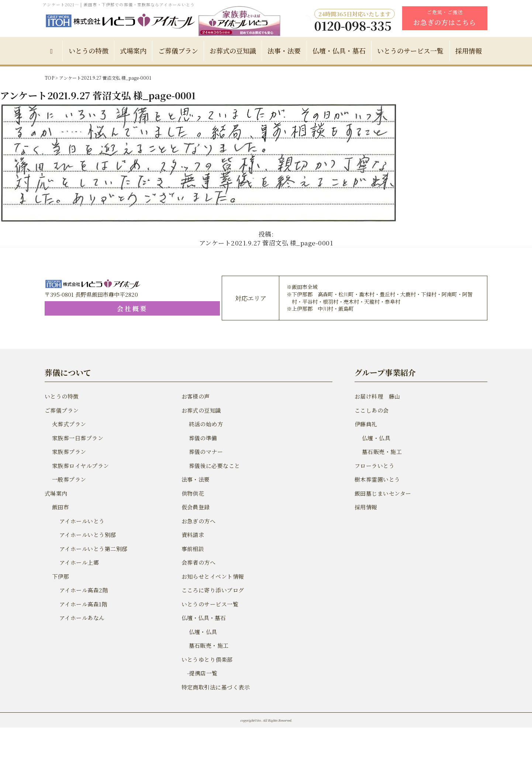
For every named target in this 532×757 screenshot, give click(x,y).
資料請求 (193, 535)
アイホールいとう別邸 (87, 535)
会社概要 (89, 308)
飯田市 (60, 507)
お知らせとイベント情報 (212, 576)
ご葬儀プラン (178, 51)
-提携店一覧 (199, 673)
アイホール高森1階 (83, 604)
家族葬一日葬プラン (77, 438)
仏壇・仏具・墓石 (339, 51)
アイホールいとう (81, 521)
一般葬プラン (69, 479)
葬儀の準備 (203, 438)
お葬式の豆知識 (233, 51)
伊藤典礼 (366, 424)
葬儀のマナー (205, 452)
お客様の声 (195, 396)
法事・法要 (284, 51)
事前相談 (193, 549)
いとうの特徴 (89, 51)
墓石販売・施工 (208, 645)
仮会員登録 (195, 507)
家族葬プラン (69, 452)
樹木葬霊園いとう (377, 479)
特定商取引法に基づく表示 (215, 687)
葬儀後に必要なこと (214, 466)
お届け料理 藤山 (377, 396)
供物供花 (193, 493)
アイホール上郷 (79, 562)
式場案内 (133, 51)
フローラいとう (374, 466)
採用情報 (469, 51)
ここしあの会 (371, 410)
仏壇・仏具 (203, 632)
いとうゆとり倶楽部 (206, 659)
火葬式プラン (69, 424)
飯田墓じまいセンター (382, 493)
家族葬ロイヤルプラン (80, 466)
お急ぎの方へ (198, 521)
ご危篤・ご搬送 (445, 18)
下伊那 (60, 576)
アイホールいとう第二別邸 (92, 549)
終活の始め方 (205, 424)
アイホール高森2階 (83, 590)
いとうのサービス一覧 (410, 51)
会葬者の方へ (198, 562)
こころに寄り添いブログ (212, 590)
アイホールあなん (81, 618)
